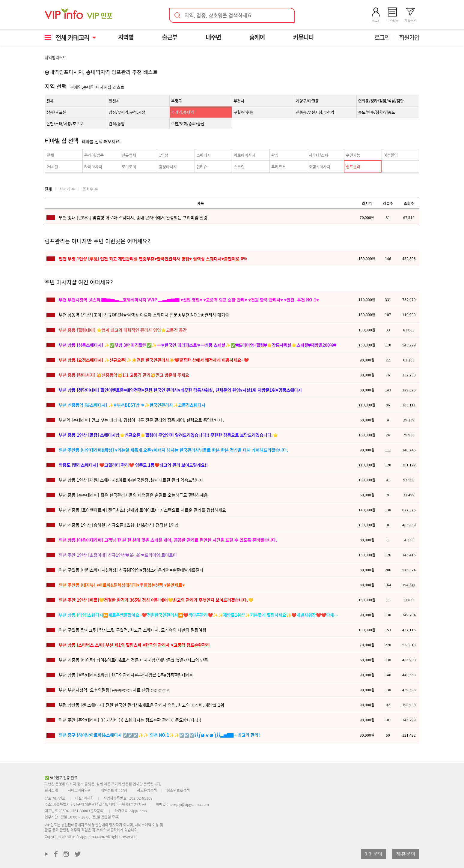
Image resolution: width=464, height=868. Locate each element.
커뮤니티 (304, 37)
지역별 (126, 37)
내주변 (214, 37)
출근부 (170, 37)
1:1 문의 (374, 854)
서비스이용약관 (79, 790)
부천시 (239, 101)
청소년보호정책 (178, 790)
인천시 (114, 101)
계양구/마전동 (307, 101)
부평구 (177, 101)
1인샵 (164, 155)
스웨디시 (204, 155)
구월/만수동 (243, 112)
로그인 (382, 37)
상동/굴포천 (56, 112)
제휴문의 (406, 854)
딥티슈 (202, 167)
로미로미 (129, 167)
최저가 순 (67, 189)
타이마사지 (93, 167)
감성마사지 (168, 167)
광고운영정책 (147, 790)
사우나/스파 (318, 155)
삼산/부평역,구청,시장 (127, 112)
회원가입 (409, 37)
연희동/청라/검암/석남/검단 (381, 101)
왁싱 (275, 155)
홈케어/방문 (94, 155)
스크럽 (239, 167)
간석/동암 (117, 123)
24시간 (52, 167)
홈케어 (258, 37)
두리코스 (278, 167)
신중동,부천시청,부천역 (315, 112)
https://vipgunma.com (85, 836)
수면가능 (353, 155)
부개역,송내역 (183, 112)
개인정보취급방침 (114, 790)
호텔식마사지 (320, 167)
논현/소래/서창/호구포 (65, 123)
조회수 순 (90, 189)
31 (388, 217)
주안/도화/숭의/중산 (188, 123)
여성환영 (391, 155)
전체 (50, 101)
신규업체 (129, 155)
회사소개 (51, 790)
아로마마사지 (245, 155)
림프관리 (353, 166)
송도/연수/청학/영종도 (377, 112)
